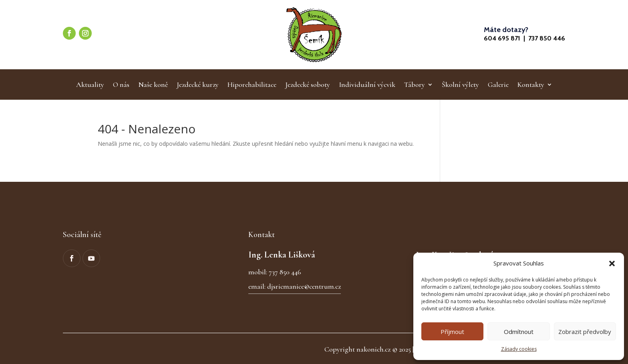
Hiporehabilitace (252, 85)
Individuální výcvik (367, 85)
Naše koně (153, 85)
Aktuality (90, 85)
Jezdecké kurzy (198, 85)
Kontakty (531, 85)
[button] (612, 263)
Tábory (415, 85)
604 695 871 (502, 38)
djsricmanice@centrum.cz (304, 286)
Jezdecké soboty (308, 85)
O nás (121, 85)
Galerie (498, 85)
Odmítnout (519, 332)
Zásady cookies (519, 349)
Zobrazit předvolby (585, 332)
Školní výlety (460, 85)
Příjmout (452, 332)
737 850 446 (547, 38)
